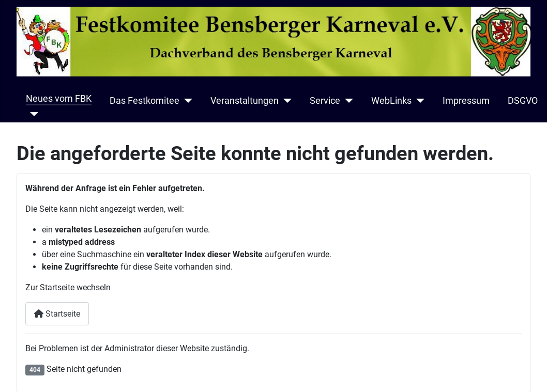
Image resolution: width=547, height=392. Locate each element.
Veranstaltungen (245, 101)
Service (325, 101)
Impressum (466, 101)
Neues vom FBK (59, 99)
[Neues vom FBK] (32, 114)
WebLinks (391, 101)
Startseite (57, 314)
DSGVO (523, 101)
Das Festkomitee (145, 101)
